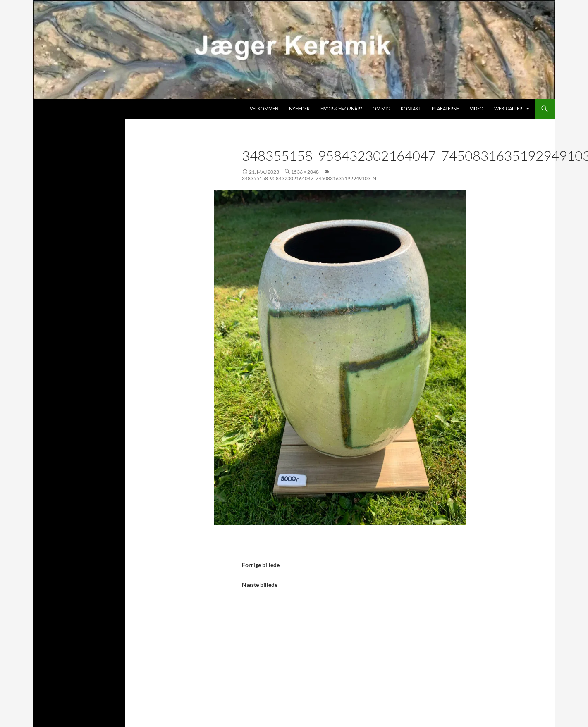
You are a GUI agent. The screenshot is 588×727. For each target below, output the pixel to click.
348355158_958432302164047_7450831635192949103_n (309, 178)
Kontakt (411, 108)
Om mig (381, 108)
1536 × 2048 (305, 172)
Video (477, 108)
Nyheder (299, 108)
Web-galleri (509, 108)
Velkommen (264, 108)
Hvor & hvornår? (341, 108)
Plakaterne (445, 108)
